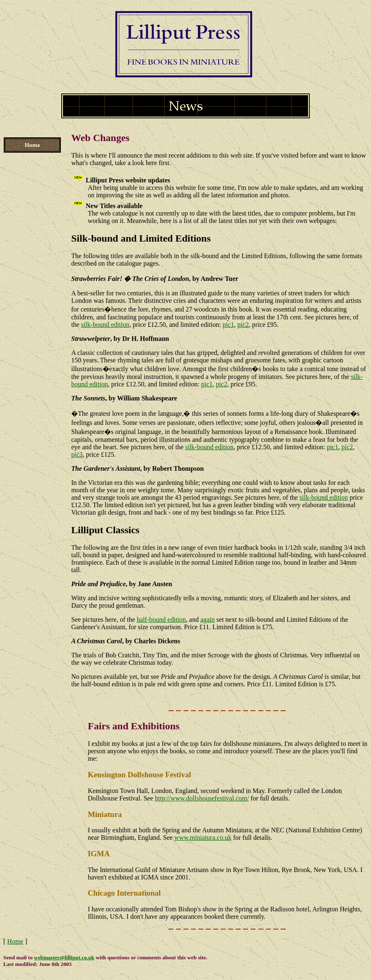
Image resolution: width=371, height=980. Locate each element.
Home (15, 941)
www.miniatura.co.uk (203, 837)
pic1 (229, 325)
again (208, 619)
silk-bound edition (105, 325)
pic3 (77, 454)
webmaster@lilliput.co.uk (64, 957)
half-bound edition (161, 619)
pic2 (243, 325)
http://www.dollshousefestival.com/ (202, 798)
